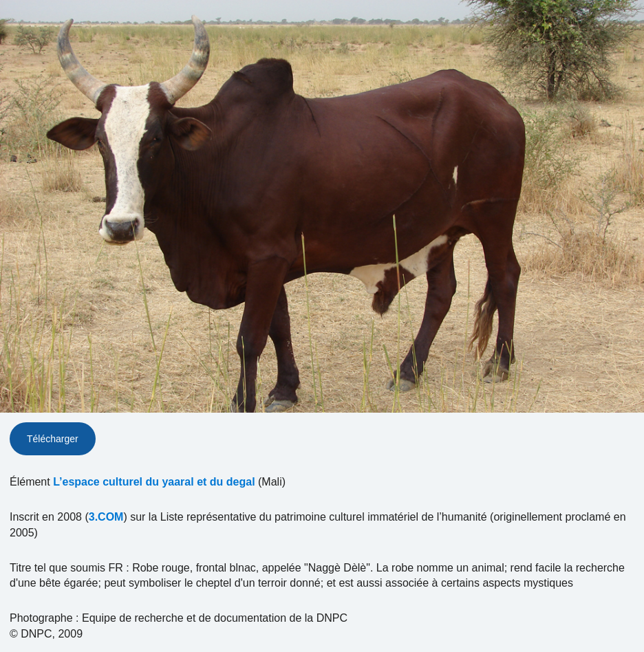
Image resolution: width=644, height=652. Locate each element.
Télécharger (53, 439)
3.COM (106, 517)
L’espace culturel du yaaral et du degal (154, 482)
